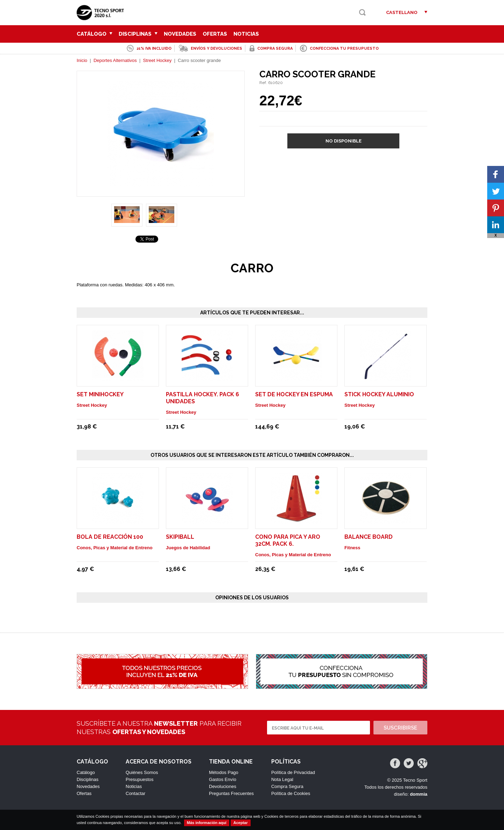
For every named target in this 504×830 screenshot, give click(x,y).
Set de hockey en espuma (294, 394)
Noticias (246, 34)
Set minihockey (100, 394)
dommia (419, 794)
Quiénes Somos (142, 772)
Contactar (135, 793)
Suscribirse (400, 728)
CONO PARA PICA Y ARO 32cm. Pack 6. (288, 540)
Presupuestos (140, 779)
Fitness (352, 548)
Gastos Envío (223, 779)
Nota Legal (282, 779)
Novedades (180, 34)
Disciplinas (138, 34)
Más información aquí (207, 823)
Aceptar (241, 823)
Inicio (82, 60)
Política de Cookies (291, 793)
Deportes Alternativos (115, 60)
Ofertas (215, 34)
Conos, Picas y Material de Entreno (115, 548)
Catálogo (94, 34)
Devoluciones (223, 786)
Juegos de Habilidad (188, 548)
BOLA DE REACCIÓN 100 (110, 537)
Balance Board (369, 537)
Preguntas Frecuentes (231, 793)
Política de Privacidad (293, 772)
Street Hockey (157, 60)
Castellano (402, 12)
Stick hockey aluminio (379, 394)
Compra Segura (287, 786)
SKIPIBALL (180, 537)
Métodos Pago (224, 772)
